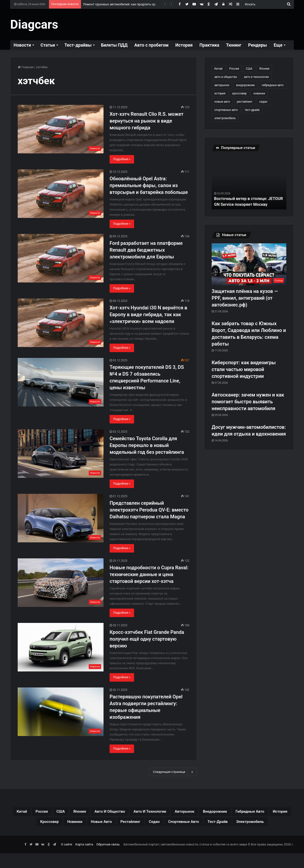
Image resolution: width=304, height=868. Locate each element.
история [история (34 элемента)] (220, 93)
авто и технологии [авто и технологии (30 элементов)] (256, 77)
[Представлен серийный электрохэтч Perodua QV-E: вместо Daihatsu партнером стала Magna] (61, 518)
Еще (278, 45)
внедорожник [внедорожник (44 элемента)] (245, 85)
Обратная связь (108, 859)
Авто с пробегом (151, 45)
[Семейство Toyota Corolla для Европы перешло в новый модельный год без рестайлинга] (61, 454)
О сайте (66, 859)
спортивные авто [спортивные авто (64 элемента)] (226, 110)
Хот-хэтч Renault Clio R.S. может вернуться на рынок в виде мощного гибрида (147, 121)
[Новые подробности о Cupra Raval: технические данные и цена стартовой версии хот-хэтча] (61, 583)
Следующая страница (173, 772)
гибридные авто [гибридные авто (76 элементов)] (273, 85)
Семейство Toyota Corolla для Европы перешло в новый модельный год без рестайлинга (147, 445)
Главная (26, 67)
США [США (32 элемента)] (249, 69)
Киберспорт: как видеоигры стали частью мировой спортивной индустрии (244, 369)
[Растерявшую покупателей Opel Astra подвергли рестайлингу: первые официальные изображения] (61, 712)
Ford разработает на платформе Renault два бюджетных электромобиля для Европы (146, 250)
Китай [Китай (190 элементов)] (218, 69)
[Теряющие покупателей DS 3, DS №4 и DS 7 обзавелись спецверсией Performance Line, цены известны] (61, 382)
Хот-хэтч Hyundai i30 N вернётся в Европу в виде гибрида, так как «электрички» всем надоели (148, 314)
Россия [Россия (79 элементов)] (234, 69)
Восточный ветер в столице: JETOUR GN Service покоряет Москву (244, 198)
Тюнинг (234, 45)
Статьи (48, 45)
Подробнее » (122, 159)
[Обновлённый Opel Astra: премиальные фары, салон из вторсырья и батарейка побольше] (61, 194)
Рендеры (258, 45)
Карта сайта (84, 859)
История (184, 45)
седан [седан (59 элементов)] (263, 102)
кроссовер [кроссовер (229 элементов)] (239, 93)
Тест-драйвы (78, 45)
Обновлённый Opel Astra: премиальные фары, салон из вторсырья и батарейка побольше (149, 185)
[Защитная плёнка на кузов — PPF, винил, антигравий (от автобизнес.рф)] (249, 264)
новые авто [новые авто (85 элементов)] (222, 102)
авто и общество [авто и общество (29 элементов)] (226, 77)
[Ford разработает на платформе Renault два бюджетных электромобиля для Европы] (61, 258)
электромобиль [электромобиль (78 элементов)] (225, 118)
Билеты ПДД (114, 45)
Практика (209, 45)
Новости (22, 45)
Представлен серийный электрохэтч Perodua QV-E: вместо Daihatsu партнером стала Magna (149, 510)
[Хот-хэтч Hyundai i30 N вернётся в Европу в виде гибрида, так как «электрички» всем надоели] (61, 323)
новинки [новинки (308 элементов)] (259, 93)
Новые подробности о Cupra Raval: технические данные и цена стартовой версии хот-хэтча (149, 574)
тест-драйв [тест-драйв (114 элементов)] (252, 110)
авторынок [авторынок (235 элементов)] (222, 85)
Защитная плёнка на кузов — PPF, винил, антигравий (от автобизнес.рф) (245, 298)
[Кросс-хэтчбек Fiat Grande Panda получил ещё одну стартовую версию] (61, 647)
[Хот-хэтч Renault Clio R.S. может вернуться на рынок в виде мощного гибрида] (61, 129)
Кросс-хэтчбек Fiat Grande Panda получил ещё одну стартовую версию (147, 639)
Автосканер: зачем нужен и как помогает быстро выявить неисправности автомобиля (248, 402)
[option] (249, 183)
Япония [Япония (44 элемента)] (264, 69)
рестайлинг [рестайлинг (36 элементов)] (245, 102)
